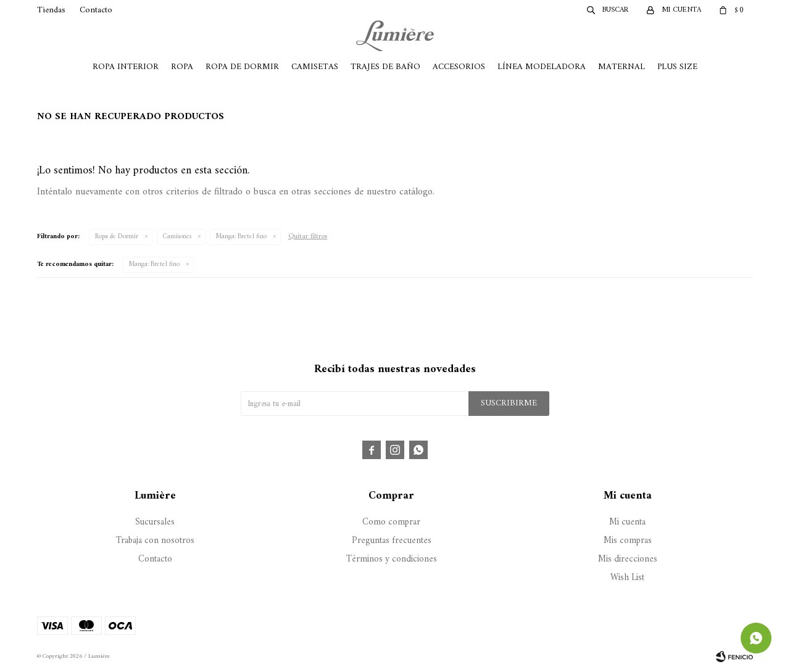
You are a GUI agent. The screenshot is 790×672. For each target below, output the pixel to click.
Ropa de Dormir (242, 67)
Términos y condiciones (392, 559)
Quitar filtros (308, 237)
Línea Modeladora (542, 67)
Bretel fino (241, 237)
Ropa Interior (126, 67)
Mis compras (628, 541)
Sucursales (155, 522)
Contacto (96, 10)
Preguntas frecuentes (392, 541)
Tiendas (51, 10)
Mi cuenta (627, 522)
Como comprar (391, 522)
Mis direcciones (628, 559)
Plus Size (677, 67)
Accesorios (459, 67)
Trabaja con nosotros (155, 541)
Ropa (182, 67)
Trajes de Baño (385, 67)
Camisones (177, 237)
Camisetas (315, 67)
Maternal (622, 67)
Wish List (627, 578)
